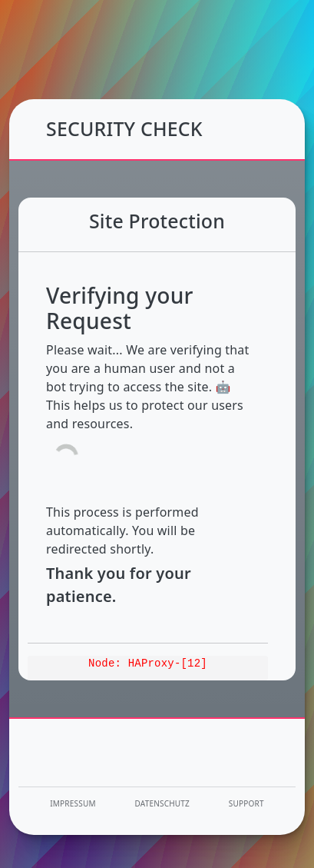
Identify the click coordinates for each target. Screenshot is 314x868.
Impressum (73, 803)
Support (246, 803)
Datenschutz (163, 803)
